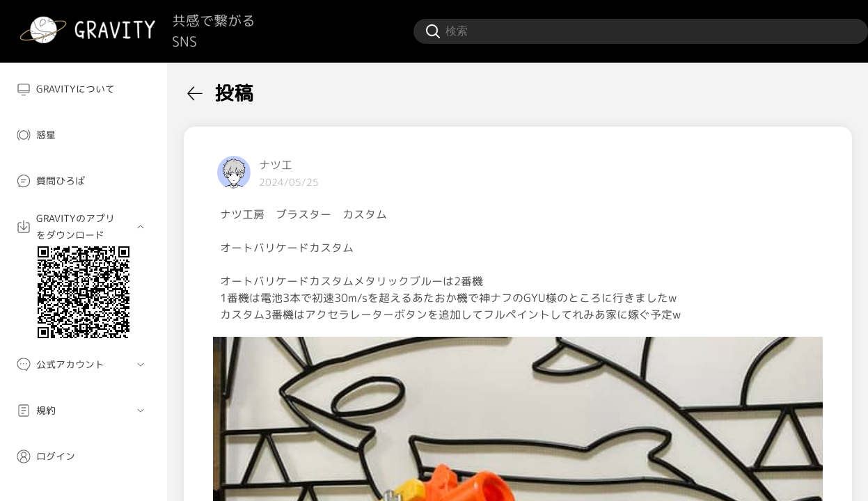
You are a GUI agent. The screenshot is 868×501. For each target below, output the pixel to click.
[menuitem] (84, 89)
